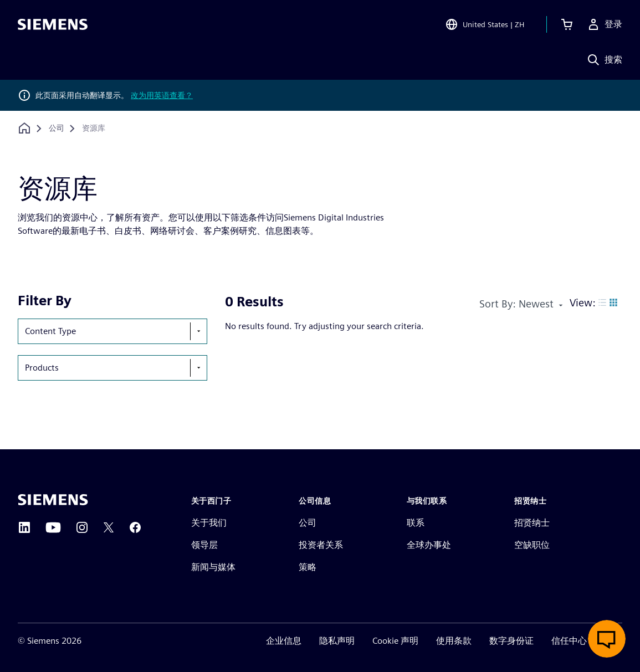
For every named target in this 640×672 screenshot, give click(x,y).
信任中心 (569, 641)
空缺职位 (532, 545)
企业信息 (284, 641)
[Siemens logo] (53, 24)
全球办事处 (429, 545)
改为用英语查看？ (162, 95)
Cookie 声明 (395, 641)
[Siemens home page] (53, 500)
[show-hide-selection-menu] (198, 331)
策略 (308, 567)
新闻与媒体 (213, 567)
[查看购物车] (567, 24)
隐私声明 (337, 641)
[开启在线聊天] (607, 639)
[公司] (57, 129)
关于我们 (209, 523)
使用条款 (454, 641)
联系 (416, 523)
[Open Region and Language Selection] (485, 24)
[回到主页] (24, 128)
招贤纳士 (532, 523)
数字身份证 (511, 641)
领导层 (204, 545)
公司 (308, 523)
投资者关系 (321, 545)
